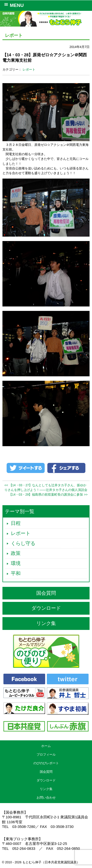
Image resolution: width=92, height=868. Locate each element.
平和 (16, 573)
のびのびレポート (46, 763)
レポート (29, 69)
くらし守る (23, 543)
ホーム (46, 746)
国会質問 (46, 593)
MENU (13, 5)
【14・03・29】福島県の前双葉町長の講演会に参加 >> (48, 495)
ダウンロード (46, 608)
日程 (16, 523)
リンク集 (46, 623)
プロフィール (46, 754)
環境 (16, 563)
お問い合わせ (46, 798)
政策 (16, 553)
